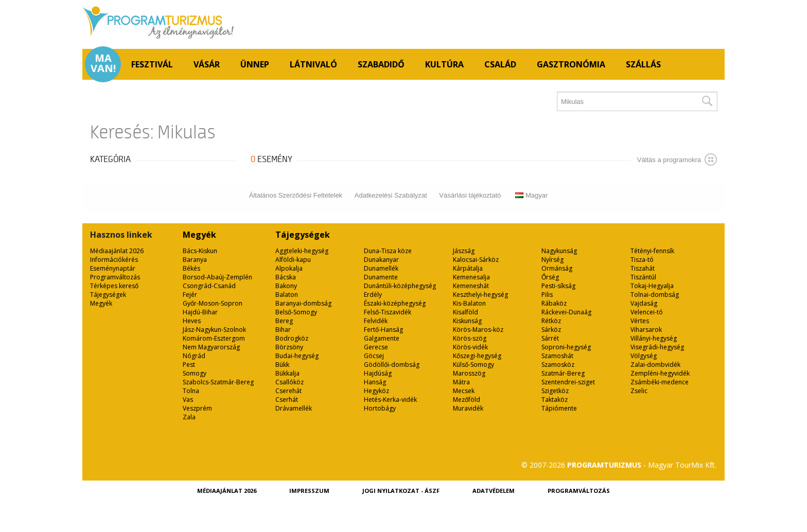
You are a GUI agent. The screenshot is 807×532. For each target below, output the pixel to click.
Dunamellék (381, 268)
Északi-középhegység (395, 303)
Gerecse (376, 347)
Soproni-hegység (566, 347)
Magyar (531, 195)
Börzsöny (289, 347)
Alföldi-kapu (293, 260)
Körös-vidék (470, 347)
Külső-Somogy (473, 365)
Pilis (547, 295)
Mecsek (464, 391)
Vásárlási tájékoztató (470, 195)
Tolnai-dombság (655, 295)
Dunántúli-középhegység (400, 286)
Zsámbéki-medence (660, 382)
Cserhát (287, 400)
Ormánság (557, 268)
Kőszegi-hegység (477, 356)
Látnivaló (313, 64)
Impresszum (309, 491)
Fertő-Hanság (383, 330)
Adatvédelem (494, 491)
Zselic (639, 391)
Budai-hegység (297, 356)
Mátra (461, 382)
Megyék (101, 303)
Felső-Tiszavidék (388, 312)
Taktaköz (555, 400)
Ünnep (255, 64)
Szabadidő (381, 64)
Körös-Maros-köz (478, 330)
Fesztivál (152, 64)
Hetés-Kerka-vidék (390, 400)
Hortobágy (380, 408)
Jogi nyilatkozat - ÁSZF (401, 491)
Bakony (286, 286)
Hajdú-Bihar (200, 312)
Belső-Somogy (296, 312)
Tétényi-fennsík (652, 251)
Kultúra (444, 64)
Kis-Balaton (469, 303)
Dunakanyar (381, 260)
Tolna (191, 391)
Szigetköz (555, 391)
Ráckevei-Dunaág (566, 312)
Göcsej (374, 356)
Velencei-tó (647, 312)
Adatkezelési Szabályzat (391, 195)
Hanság (375, 382)
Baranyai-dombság (303, 303)
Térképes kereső (114, 286)
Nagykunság (559, 251)
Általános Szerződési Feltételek (296, 195)
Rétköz (551, 321)
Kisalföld (466, 312)
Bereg (284, 321)
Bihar (283, 330)
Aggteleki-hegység (302, 251)
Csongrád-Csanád (209, 286)
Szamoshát (557, 356)
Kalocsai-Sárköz (476, 260)
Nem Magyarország (211, 347)
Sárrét (550, 338)
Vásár (207, 64)
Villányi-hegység (654, 338)
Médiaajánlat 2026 (117, 251)
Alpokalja (289, 268)
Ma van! (103, 63)
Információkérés (114, 260)
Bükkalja (287, 373)
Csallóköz (290, 382)
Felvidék (376, 321)
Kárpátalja (468, 268)
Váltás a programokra (677, 159)
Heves (192, 321)
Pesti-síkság (558, 286)
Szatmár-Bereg (563, 373)
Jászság (464, 251)
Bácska (286, 277)
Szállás (643, 64)
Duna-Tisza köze (388, 251)
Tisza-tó (642, 260)
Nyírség (552, 260)
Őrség (550, 277)
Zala (189, 417)
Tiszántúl (643, 277)
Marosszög (469, 373)
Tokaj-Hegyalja (652, 286)
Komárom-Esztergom (214, 338)
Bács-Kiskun (200, 251)
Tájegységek (108, 295)
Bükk (282, 365)
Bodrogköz (292, 338)
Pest (189, 365)
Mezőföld (467, 400)
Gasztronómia (571, 64)
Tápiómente (559, 408)
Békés (191, 268)
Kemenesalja (471, 277)
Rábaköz (554, 303)
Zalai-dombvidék (655, 365)
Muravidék (468, 408)
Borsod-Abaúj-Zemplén (217, 277)
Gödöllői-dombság (392, 365)
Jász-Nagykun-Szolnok (214, 330)
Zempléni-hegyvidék (660, 373)
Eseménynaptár (113, 268)
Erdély (373, 295)
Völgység (644, 356)
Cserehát (288, 391)
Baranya (195, 260)
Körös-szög (470, 338)
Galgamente (382, 338)
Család (500, 64)
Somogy (195, 373)
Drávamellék (294, 408)
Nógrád (194, 356)
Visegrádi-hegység (657, 347)
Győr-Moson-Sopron (213, 303)
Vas (188, 400)
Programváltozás (115, 277)
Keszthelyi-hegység (480, 295)
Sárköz (551, 330)
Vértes (640, 321)
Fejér (190, 295)
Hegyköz (376, 391)
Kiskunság (467, 321)
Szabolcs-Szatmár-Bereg (218, 382)
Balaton (287, 295)
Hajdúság (378, 373)
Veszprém (197, 408)
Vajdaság (644, 303)
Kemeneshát (471, 286)
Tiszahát (643, 268)
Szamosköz (558, 365)
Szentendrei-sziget (568, 382)
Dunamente (381, 277)
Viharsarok (646, 330)
